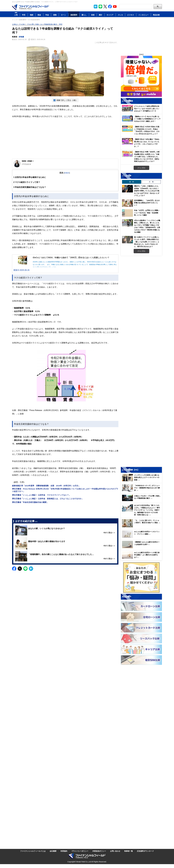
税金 (39, 15)
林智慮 (21, 37)
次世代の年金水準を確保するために (30, 177)
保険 (55, 15)
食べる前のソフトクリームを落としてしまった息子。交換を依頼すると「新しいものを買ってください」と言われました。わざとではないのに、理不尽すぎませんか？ (147, 242)
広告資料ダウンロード (145, 851)
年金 (47, 15)
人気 (16, 15)
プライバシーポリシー (80, 851)
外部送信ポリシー (99, 851)
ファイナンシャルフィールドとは (33, 851)
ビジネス (131, 15)
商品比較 (156, 15)
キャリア (110, 15)
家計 (101, 15)
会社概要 (53, 851)
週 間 (132, 182)
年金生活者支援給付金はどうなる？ (30, 187)
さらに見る (141, 168)
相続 (32, 15)
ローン (63, 15)
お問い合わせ (115, 851)
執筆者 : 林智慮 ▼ (28, 161)
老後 (93, 15)
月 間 (151, 182)
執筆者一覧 (129, 851)
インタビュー (143, 15)
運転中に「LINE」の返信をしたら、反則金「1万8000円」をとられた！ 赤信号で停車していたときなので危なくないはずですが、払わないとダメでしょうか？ (147, 191)
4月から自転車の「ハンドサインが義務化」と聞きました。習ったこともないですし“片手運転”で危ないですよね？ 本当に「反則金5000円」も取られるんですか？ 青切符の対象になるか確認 (147, 226)
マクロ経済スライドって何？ (27, 182)
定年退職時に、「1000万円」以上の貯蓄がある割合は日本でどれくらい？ (147, 203)
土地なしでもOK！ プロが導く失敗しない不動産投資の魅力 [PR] (37, 24)
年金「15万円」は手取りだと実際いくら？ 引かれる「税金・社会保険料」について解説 (147, 213)
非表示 (67, 173)
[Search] (136, 7)
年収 (24, 15)
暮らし (84, 15)
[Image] (31, 7)
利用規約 (64, 851)
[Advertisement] (65, 141)
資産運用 (74, 15)
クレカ (120, 15)
